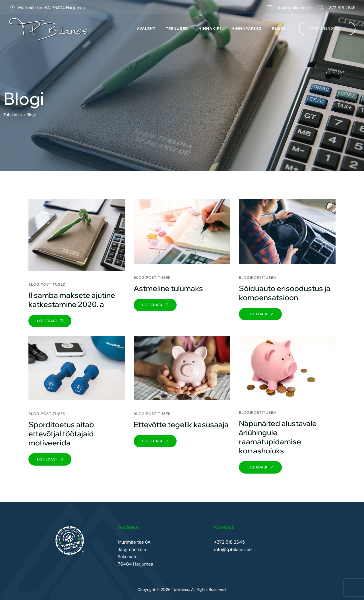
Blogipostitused (47, 284)
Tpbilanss (180, 590)
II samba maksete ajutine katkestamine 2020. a (72, 300)
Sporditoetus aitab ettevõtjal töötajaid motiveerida (61, 434)
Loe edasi (50, 321)
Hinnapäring (247, 28)
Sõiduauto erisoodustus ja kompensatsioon (285, 293)
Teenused (177, 28)
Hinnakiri (210, 28)
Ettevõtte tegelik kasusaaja (181, 424)
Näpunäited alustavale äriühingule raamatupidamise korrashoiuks (278, 437)
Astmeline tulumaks (168, 288)
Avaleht (146, 28)
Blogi (279, 28)
